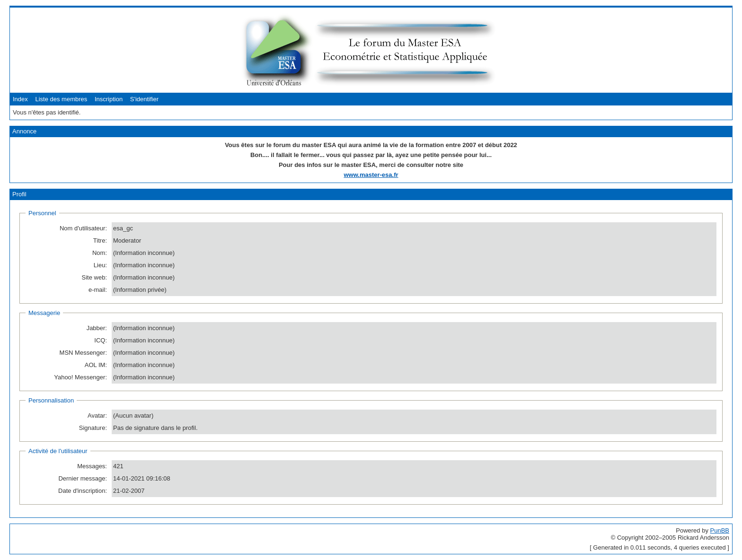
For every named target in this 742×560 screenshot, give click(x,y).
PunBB (720, 530)
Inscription (109, 99)
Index (20, 99)
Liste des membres (61, 99)
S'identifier (144, 99)
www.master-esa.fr (371, 175)
